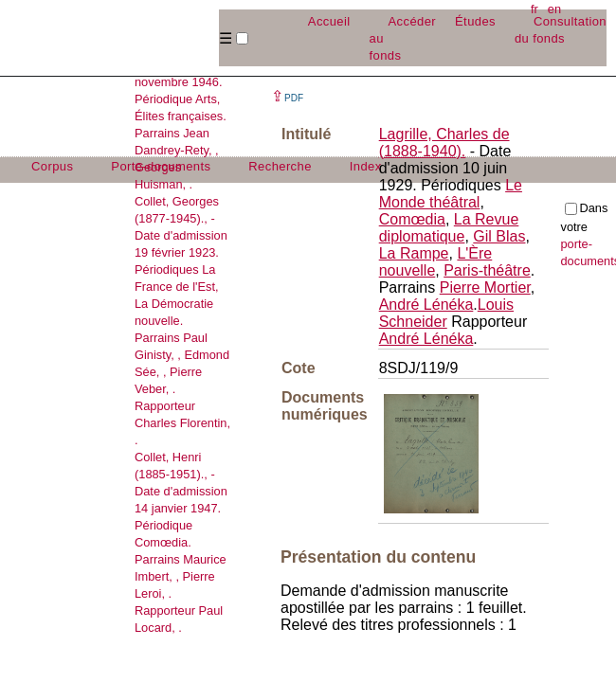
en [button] (554, 9)
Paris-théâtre (487, 270)
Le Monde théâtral (451, 194)
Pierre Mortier (485, 287)
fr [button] (534, 9)
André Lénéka (426, 305)
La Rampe (414, 253)
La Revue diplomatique (449, 228)
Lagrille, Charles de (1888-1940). (444, 143)
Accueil (329, 21)
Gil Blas (499, 236)
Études (475, 21)
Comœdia (412, 219)
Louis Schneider (446, 313)
